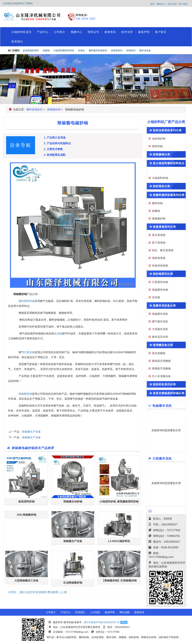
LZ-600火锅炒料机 (119, 541)
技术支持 (172, 4)
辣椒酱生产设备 (31, 432)
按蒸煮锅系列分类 (164, 227)
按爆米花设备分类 (164, 306)
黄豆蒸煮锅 (159, 235)
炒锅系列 (131, 51)
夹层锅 (58, 333)
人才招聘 (95, 612)
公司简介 (60, 32)
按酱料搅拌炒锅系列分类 (169, 195)
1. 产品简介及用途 (55, 138)
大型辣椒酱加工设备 (26, 580)
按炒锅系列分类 (163, 274)
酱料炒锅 (157, 203)
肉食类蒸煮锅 (160, 266)
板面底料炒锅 (26, 501)
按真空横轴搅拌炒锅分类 (169, 393)
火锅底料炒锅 (160, 178)
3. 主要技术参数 (53, 149)
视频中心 (76, 32)
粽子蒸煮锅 (159, 243)
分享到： (13, 592)
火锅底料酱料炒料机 (64, 51)
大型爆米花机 (160, 329)
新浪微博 (41, 592)
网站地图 (125, 612)
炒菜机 (81, 51)
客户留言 (183, 4)
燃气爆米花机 (160, 321)
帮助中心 (161, 4)
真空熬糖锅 (159, 353)
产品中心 (43, 32)
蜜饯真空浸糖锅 (161, 361)
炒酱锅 (156, 211)
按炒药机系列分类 (164, 384)
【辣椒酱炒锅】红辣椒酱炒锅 (119, 580)
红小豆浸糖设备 (161, 376)
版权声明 (144, 32)
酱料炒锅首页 (34, 109)
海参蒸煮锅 (159, 258)
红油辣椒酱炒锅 (73, 583)
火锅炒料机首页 (22, 32)
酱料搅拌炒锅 (27, 301)
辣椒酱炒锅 (54, 109)
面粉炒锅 (157, 146)
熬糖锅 (46, 51)
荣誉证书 (93, 32)
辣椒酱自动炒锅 (73, 501)
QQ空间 (30, 592)
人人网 (63, 592)
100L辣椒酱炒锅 (26, 515)
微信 (22, 592)
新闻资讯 (110, 32)
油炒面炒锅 (159, 139)
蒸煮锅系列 (117, 51)
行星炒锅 (29, 352)
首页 (152, 4)
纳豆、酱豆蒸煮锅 (163, 250)
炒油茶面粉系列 (31, 51)
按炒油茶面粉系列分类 (167, 130)
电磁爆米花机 (160, 314)
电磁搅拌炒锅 (160, 290)
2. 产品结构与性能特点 (57, 143)
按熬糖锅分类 (162, 154)
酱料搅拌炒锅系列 (98, 51)
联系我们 (17, 42)
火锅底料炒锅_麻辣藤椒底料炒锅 (119, 501)
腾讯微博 (53, 592)
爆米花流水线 (160, 337)
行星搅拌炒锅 (160, 282)
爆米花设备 (145, 51)
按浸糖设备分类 (163, 345)
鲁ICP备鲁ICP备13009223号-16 (102, 622)
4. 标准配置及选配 (55, 155)
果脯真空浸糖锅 (161, 368)
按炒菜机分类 (162, 186)
